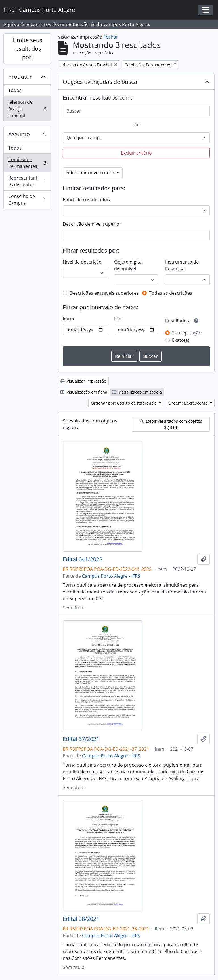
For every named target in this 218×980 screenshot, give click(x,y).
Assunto (19, 134)
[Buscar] (136, 111)
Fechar (111, 37)
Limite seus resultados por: (27, 49)
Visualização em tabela (137, 392)
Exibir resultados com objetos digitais (171, 424)
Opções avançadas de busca (100, 82)
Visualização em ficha (84, 392)
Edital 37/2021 (81, 739)
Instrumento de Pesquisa (182, 265)
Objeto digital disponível (128, 265)
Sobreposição (187, 333)
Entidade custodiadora (87, 200)
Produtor (20, 77)
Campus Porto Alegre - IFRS (111, 576)
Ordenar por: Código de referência (124, 403)
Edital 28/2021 (81, 919)
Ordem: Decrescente (188, 403)
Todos (15, 90)
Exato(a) (181, 340)
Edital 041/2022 (83, 559)
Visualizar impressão (83, 381)
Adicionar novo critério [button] (91, 173)
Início (68, 319)
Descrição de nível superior (92, 224)
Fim (118, 319)
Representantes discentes (27, 181)
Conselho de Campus (27, 200)
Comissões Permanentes (27, 163)
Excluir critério (136, 153)
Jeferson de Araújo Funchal (27, 109)
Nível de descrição (82, 262)
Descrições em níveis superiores (104, 293)
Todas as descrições (171, 293)
